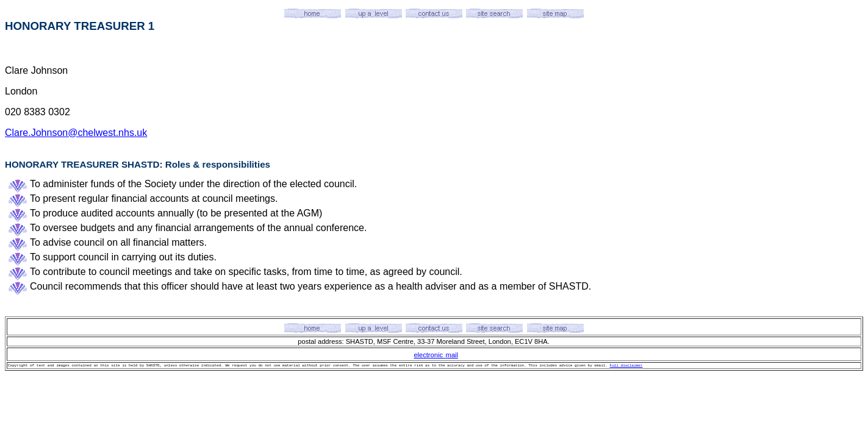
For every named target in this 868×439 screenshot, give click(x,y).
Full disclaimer (626, 366)
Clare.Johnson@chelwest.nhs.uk (76, 133)
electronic (428, 355)
